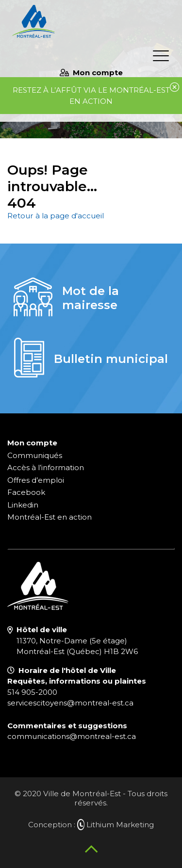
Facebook (26, 492)
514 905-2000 (32, 692)
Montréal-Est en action (50, 517)
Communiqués (35, 455)
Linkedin (23, 505)
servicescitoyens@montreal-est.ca (70, 703)
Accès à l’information (46, 467)
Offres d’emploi (36, 480)
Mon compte (91, 73)
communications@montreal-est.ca (72, 736)
